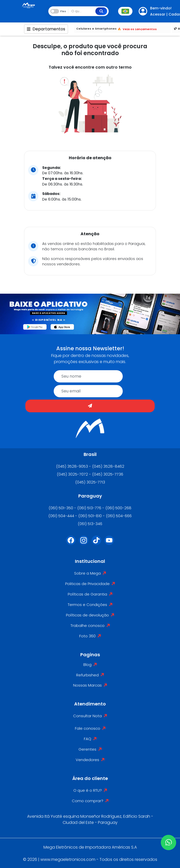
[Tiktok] (96, 543)
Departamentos (46, 29)
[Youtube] (109, 543)
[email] (88, 391)
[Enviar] (90, 406)
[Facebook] (71, 543)
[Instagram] (84, 543)
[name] (88, 376)
